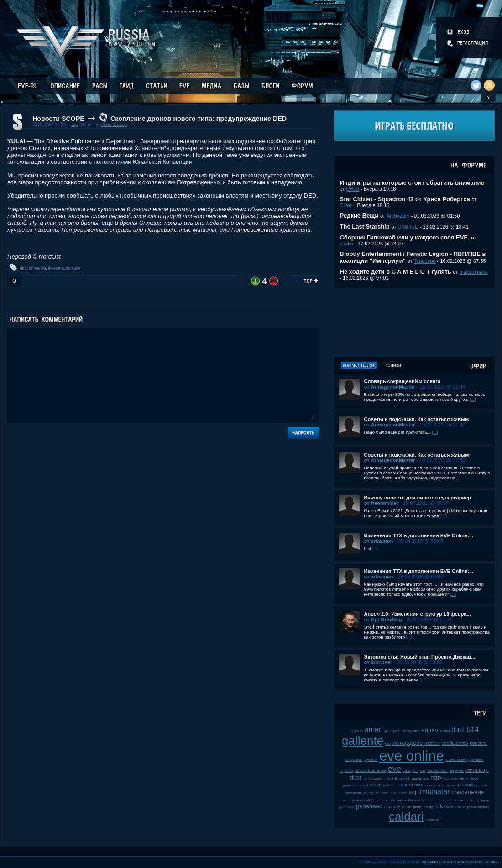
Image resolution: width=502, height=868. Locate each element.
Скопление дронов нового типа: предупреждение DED (199, 119)
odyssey (444, 807)
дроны (484, 800)
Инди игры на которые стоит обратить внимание (412, 183)
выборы (472, 778)
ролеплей (371, 793)
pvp (447, 778)
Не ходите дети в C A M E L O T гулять (396, 272)
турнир (374, 785)
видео (429, 730)
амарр (429, 807)
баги (375, 800)
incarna (471, 800)
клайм (444, 731)
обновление (468, 792)
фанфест (476, 760)
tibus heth (403, 778)
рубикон (371, 760)
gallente (363, 741)
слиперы (38, 268)
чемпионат (423, 800)
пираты (439, 800)
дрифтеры (421, 778)
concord (478, 743)
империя (432, 819)
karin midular (437, 771)
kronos (460, 807)
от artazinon (379, 541)
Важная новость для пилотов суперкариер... (420, 498)
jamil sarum (372, 778)
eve (395, 769)
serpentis (457, 771)
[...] (473, 399)
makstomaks (473, 272)
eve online (412, 756)
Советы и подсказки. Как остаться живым (417, 419)
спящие (73, 268)
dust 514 (465, 730)
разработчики (478, 807)
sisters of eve (456, 760)
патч (437, 777)
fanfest (388, 778)
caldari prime (412, 807)
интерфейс (408, 743)
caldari (406, 816)
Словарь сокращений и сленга (403, 381)
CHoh (353, 189)
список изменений (355, 800)
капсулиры (354, 760)
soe (423, 771)
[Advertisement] (414, 322)
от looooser (378, 662)
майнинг (390, 785)
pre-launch (399, 793)
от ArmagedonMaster (390, 387)
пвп (388, 744)
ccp (413, 792)
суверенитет (435, 785)
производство (353, 785)
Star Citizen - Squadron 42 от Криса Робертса (405, 199)
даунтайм (405, 800)
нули (451, 785)
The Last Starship (365, 226)
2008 (385, 793)
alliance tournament (371, 771)
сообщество (455, 743)
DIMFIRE (408, 227)
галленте (388, 800)
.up (75, 125)
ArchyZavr (398, 216)
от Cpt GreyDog (383, 619)
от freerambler (382, 503)
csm (419, 785)
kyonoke (357, 731)
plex (397, 731)
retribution (455, 800)
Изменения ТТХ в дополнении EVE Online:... (419, 535)
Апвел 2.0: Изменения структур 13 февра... (418, 614)
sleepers (56, 268)
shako (347, 244)
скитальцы (477, 770)
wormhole (347, 807)
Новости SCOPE (58, 119)
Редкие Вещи (359, 216)
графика (465, 785)
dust (356, 777)
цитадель (411, 771)
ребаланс (369, 806)
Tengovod (425, 261)
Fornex (491, 862)
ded (24, 268)
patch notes (411, 731)
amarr (374, 730)
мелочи (458, 778)
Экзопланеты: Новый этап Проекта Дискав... (420, 657)
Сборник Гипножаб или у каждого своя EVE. (405, 237)
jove (388, 731)
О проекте (428, 862)
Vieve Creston (114, 125)
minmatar (435, 792)
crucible (392, 807)
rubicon (432, 743)
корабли (347, 771)
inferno (406, 785)
